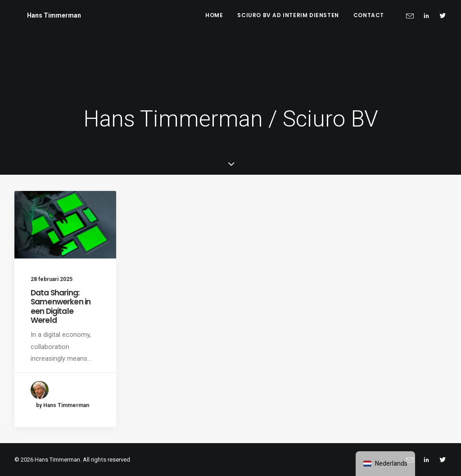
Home (214, 15)
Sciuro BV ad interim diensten (288, 15)
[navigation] (385, 464)
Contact (369, 15)
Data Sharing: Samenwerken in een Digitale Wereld (61, 306)
